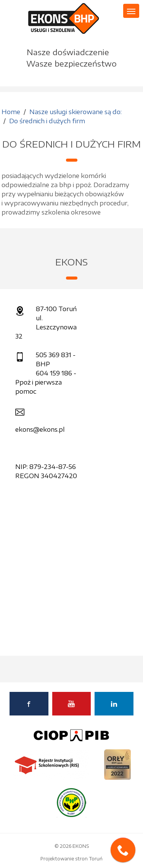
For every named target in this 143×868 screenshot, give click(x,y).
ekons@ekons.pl (40, 429)
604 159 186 (54, 373)
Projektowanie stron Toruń (71, 859)
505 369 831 (54, 355)
